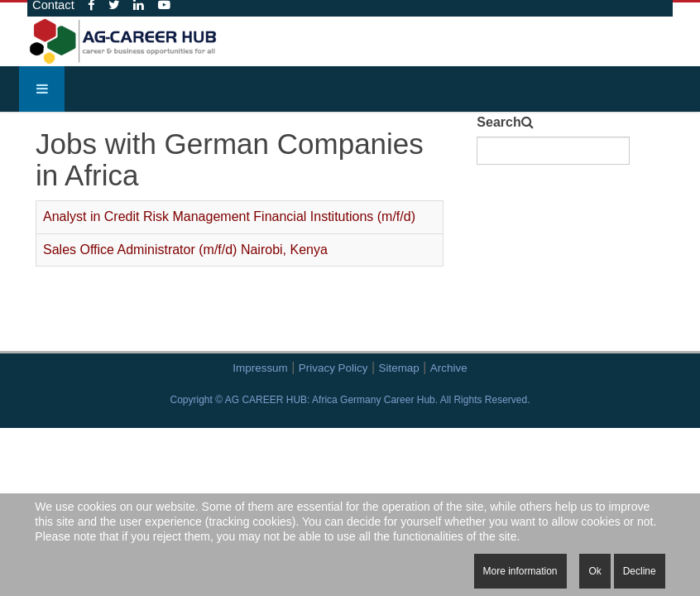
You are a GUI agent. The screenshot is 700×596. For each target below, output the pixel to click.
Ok (595, 571)
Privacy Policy (333, 368)
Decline (640, 571)
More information (520, 571)
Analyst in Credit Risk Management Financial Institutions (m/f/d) (229, 216)
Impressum (260, 368)
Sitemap (399, 368)
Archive (449, 368)
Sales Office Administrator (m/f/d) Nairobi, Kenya (185, 250)
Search (499, 122)
